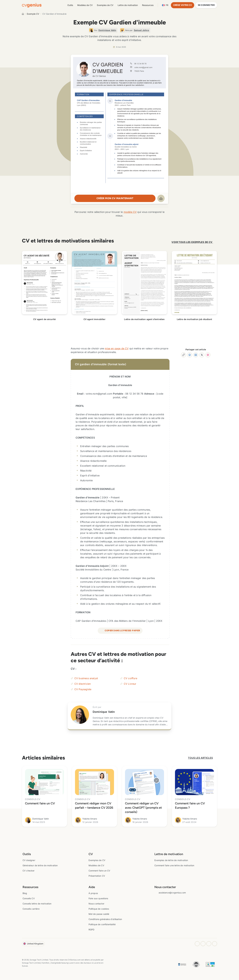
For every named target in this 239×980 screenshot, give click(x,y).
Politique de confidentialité (102, 923)
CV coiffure (130, 677)
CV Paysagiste (83, 688)
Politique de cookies (99, 908)
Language (165, 5)
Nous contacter (96, 902)
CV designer (29, 859)
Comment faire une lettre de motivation (174, 864)
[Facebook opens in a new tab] (203, 942)
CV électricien (83, 683)
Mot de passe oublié (99, 913)
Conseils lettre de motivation (37, 902)
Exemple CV (33, 14)
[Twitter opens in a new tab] (215, 942)
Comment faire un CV (40, 802)
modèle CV (130, 211)
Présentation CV (97, 875)
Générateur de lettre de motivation (40, 864)
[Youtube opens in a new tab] (209, 942)
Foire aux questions (98, 897)
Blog (25, 892)
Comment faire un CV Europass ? (190, 804)
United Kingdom (33, 942)
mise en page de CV (117, 347)
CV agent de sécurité (44, 318)
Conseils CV (29, 897)
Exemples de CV (105, 5)
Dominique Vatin (104, 711)
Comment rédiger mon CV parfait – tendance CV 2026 (94, 804)
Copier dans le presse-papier (120, 629)
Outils (70, 5)
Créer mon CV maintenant (115, 198)
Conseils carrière (31, 908)
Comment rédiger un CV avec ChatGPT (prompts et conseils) (143, 806)
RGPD (92, 928)
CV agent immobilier (95, 318)
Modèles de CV (85, 5)
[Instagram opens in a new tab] (197, 942)
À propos (93, 892)
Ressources (148, 5)
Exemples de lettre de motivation (171, 859)
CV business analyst (86, 677)
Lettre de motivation (128, 5)
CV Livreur (130, 683)
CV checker (29, 869)
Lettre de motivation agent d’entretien (144, 318)
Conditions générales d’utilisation (105, 918)
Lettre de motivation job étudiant (194, 318)
